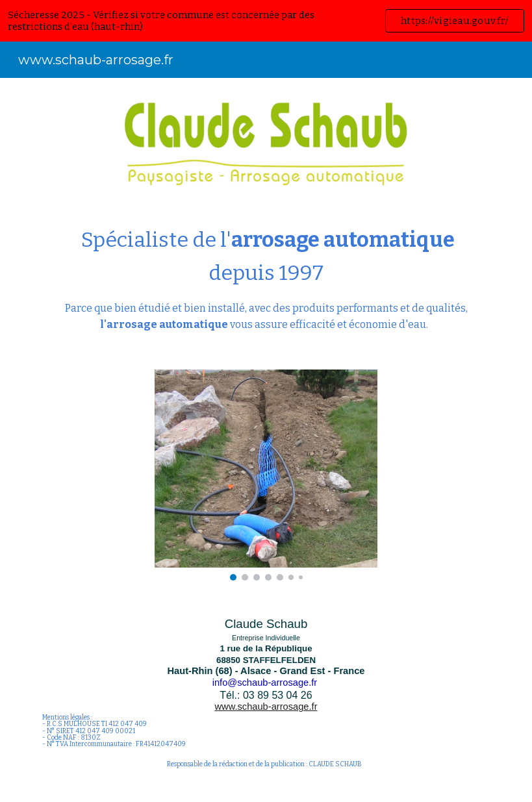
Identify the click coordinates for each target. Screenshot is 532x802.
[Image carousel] (266, 475)
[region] (266, 21)
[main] (266, 278)
